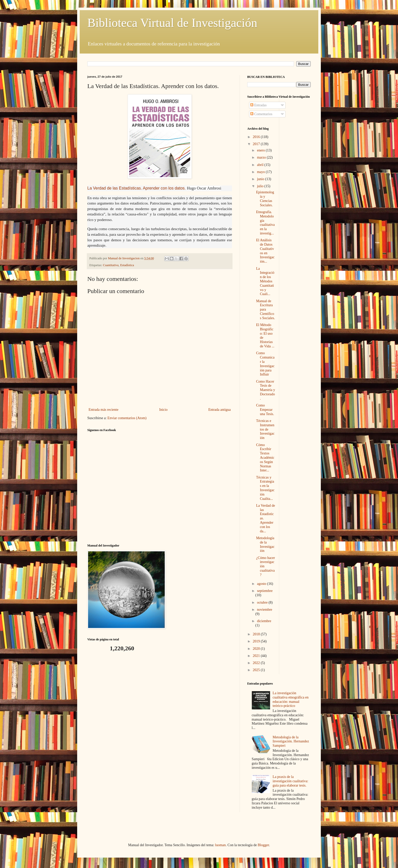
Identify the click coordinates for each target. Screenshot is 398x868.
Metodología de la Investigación (265, 544)
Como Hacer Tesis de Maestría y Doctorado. (266, 390)
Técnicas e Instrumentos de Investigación (265, 429)
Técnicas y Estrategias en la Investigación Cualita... (265, 488)
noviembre (264, 610)
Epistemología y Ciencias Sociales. (265, 199)
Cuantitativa (111, 265)
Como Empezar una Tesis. (265, 410)
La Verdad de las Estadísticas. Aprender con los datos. (137, 188)
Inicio (163, 410)
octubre (263, 602)
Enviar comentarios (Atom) (127, 418)
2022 (257, 663)
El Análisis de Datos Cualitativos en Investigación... (265, 251)
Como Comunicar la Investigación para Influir (265, 364)
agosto (262, 584)
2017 (257, 144)
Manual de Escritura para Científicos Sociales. (266, 310)
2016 (257, 137)
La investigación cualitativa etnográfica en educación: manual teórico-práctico (291, 699)
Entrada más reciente (103, 410)
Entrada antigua (220, 410)
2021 (257, 656)
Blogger (263, 845)
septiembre (265, 591)
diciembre (264, 621)
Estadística (127, 265)
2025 (257, 670)
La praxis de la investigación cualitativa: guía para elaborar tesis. (290, 781)
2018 (257, 634)
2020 (257, 649)
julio (261, 186)
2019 (257, 641)
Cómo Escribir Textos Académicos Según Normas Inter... (265, 458)
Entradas (258, 105)
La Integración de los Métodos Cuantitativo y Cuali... (265, 281)
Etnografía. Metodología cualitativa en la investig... (265, 223)
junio (261, 179)
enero (261, 150)
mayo (261, 172)
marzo (262, 157)
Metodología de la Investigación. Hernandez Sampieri (291, 742)
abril (261, 165)
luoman (220, 845)
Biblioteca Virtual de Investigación (172, 23)
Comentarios (261, 114)
